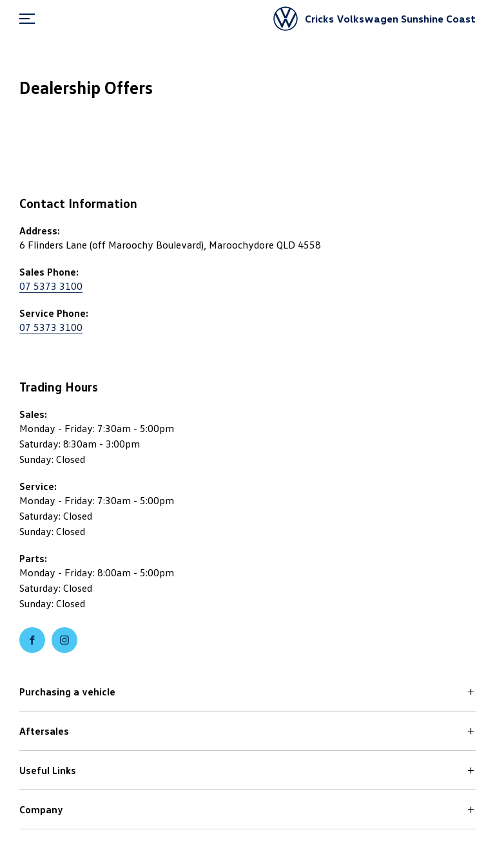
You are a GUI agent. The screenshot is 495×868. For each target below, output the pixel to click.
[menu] (27, 19)
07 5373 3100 (51, 286)
